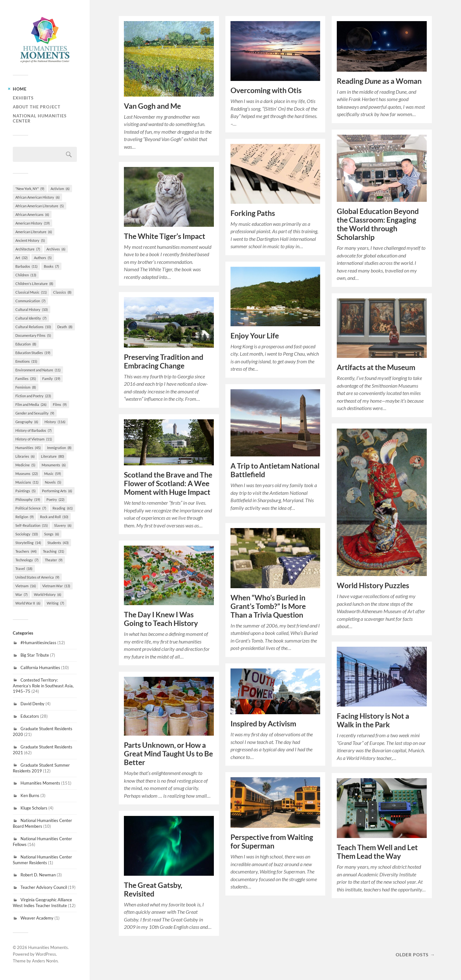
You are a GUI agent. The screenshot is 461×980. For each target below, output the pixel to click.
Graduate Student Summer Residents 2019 (41, 768)
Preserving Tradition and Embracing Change (164, 361)
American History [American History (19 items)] (32, 223)
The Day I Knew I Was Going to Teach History (161, 619)
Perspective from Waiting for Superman (272, 842)
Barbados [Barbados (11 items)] (26, 266)
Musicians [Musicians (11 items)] (27, 482)
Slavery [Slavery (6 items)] (63, 525)
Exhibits (23, 98)
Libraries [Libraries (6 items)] (25, 456)
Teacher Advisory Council (44, 887)
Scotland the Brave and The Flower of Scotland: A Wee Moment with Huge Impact (168, 483)
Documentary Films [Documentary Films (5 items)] (33, 335)
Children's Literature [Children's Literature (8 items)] (34, 284)
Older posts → (415, 955)
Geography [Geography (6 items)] (27, 422)
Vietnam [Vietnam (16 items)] (26, 586)
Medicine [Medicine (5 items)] (25, 465)
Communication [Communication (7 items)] (30, 301)
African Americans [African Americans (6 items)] (32, 214)
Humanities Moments (40, 783)
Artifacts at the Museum (376, 367)
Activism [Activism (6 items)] (60, 189)
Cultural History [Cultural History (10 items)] (32, 309)
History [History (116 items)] (55, 422)
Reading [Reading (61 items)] (63, 508)
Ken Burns (30, 795)
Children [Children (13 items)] (26, 275)
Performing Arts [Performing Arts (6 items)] (57, 491)
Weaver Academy (37, 918)
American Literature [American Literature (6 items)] (34, 232)
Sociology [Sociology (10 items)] (27, 534)
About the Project (37, 107)
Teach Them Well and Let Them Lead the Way (377, 852)
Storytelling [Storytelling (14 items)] (28, 543)
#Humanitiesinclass (38, 643)
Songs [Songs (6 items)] (52, 534)
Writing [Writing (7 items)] (55, 603)
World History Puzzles (373, 585)
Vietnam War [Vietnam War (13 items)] (56, 586)
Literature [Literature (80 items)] (53, 456)
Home (20, 89)
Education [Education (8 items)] (26, 344)
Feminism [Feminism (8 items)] (26, 387)
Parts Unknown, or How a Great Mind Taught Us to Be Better (168, 754)
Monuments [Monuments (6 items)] (54, 465)
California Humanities (40, 668)
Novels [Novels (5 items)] (53, 482)
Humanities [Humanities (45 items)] (28, 448)
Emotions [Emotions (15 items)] (26, 361)
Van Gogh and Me (152, 106)
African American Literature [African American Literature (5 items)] (40, 206)
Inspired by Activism (263, 724)
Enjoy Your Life (255, 336)
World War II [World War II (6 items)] (28, 603)
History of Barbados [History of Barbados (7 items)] (33, 430)
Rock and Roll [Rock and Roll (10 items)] (54, 517)
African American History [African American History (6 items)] (37, 197)
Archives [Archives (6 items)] (56, 249)
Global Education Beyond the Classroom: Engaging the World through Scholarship (378, 224)
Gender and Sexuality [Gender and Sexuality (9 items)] (35, 413)
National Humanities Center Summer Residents (42, 860)
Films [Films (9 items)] (60, 404)
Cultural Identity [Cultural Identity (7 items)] (31, 318)
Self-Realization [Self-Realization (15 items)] (32, 525)
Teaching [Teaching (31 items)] (53, 551)
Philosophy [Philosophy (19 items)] (28, 499)
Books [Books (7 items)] (51, 266)
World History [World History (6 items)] (48, 594)
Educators (30, 716)
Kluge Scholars (34, 808)
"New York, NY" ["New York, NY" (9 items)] (30, 189)
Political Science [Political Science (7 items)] (31, 508)
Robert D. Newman (38, 875)
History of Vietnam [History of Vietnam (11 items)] (34, 439)
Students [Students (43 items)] (58, 543)
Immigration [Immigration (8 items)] (59, 448)
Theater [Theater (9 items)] (54, 560)
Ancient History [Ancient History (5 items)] (30, 240)
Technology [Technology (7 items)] (27, 560)
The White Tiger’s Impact (165, 236)
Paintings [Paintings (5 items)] (25, 491)
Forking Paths (253, 213)
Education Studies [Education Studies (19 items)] (33, 353)
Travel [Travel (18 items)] (24, 569)
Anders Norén (45, 961)
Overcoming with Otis (266, 90)
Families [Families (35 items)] (26, 379)
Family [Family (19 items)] (51, 379)
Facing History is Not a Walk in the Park (373, 720)
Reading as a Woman (379, 81)
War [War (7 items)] (21, 594)
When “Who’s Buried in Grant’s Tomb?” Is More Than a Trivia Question (268, 606)
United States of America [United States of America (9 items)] (37, 577)
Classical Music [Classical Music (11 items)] (31, 292)
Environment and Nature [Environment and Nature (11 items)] (38, 370)
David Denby (32, 704)
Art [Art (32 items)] (21, 258)
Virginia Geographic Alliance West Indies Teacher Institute (42, 903)
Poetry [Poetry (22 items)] (55, 499)
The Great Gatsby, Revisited (153, 889)
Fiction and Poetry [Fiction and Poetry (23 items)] (33, 396)
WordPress (46, 954)
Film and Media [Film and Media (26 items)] (31, 404)
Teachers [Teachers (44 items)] (26, 551)
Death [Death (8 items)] (65, 327)
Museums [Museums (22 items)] (27, 474)
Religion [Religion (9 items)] (24, 517)
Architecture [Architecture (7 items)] (28, 249)
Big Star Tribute (35, 655)
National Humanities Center (40, 118)
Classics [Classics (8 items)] (62, 292)
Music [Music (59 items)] (53, 474)
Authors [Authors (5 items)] (43, 258)
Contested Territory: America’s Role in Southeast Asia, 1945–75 (43, 686)
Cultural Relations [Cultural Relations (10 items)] (33, 327)
